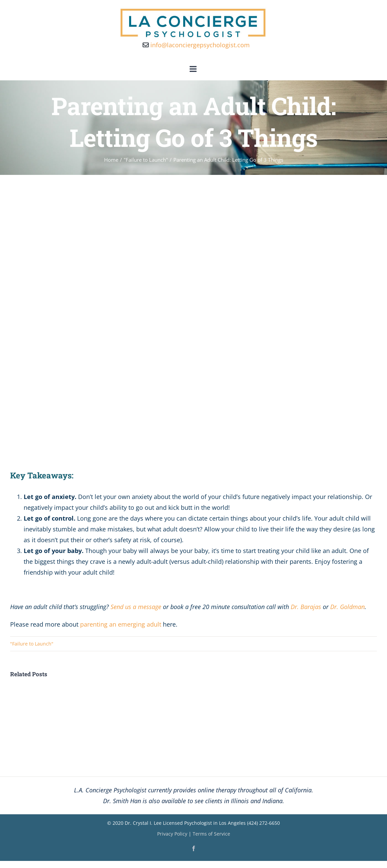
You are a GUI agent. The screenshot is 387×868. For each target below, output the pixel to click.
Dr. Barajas (306, 607)
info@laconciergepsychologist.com (196, 45)
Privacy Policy (172, 834)
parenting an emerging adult (121, 624)
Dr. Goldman (347, 607)
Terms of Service (211, 834)
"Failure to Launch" (32, 644)
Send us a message (136, 607)
